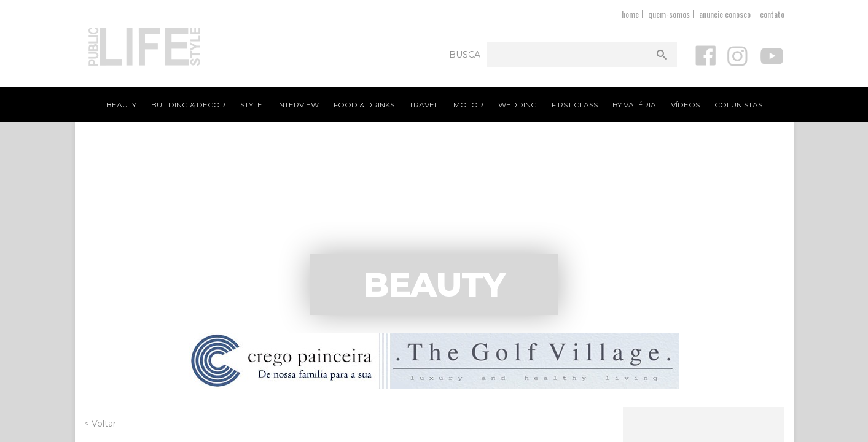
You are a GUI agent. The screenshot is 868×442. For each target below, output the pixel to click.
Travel (424, 105)
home (630, 14)
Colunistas (738, 105)
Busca (465, 55)
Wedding (518, 105)
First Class (575, 105)
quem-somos (669, 14)
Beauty (121, 105)
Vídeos (685, 105)
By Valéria (634, 105)
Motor (468, 105)
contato (772, 14)
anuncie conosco (725, 14)
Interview (298, 105)
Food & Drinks (364, 105)
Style (251, 105)
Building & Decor (188, 105)
